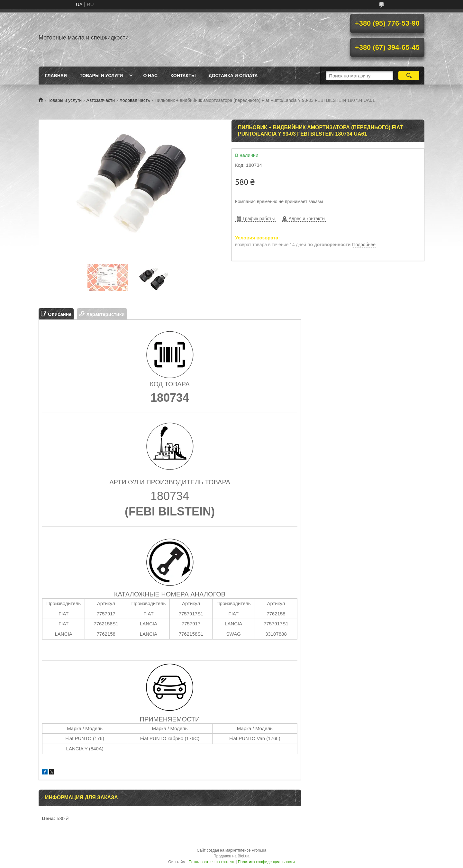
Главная (56, 76)
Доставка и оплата (233, 76)
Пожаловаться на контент (211, 862)
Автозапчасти (101, 100)
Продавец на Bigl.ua (232, 856)
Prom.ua (259, 850)
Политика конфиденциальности (266, 862)
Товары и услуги (101, 76)
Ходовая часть (135, 100)
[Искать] (409, 76)
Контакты (183, 76)
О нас (150, 76)
